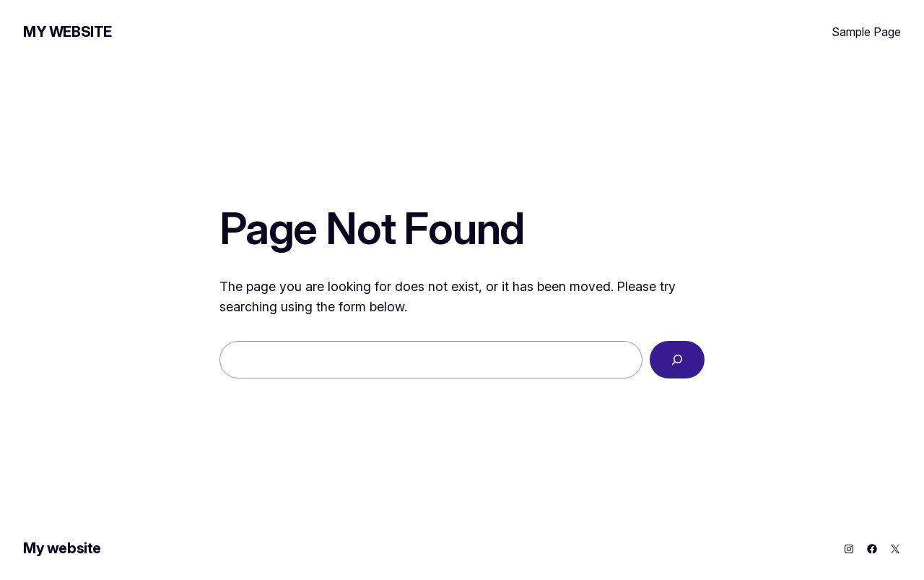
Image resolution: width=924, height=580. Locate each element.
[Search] (677, 360)
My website (67, 32)
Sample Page (866, 32)
